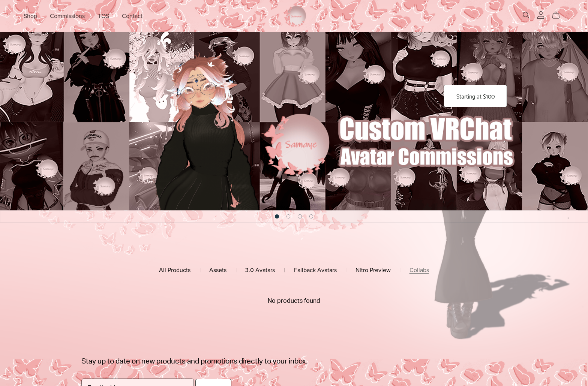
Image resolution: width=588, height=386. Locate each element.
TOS (103, 16)
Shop (30, 16)
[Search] (526, 15)
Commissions (67, 16)
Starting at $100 (475, 96)
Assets (218, 270)
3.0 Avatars (260, 270)
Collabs (419, 270)
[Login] (541, 15)
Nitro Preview (373, 270)
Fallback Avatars (315, 270)
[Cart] (559, 15)
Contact (132, 16)
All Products (175, 270)
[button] (277, 216)
